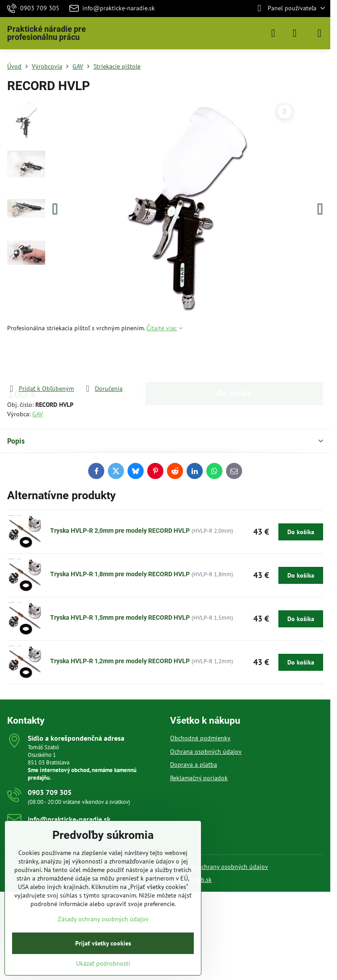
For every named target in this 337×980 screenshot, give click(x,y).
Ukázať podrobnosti (103, 963)
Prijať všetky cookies (103, 943)
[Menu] (320, 33)
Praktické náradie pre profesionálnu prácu (47, 33)
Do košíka (234, 358)
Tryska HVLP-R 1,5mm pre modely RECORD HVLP (120, 617)
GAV (38, 414)
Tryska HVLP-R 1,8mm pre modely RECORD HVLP (120, 574)
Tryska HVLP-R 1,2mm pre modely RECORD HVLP (120, 661)
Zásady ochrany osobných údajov (223, 867)
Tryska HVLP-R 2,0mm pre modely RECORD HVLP (120, 531)
